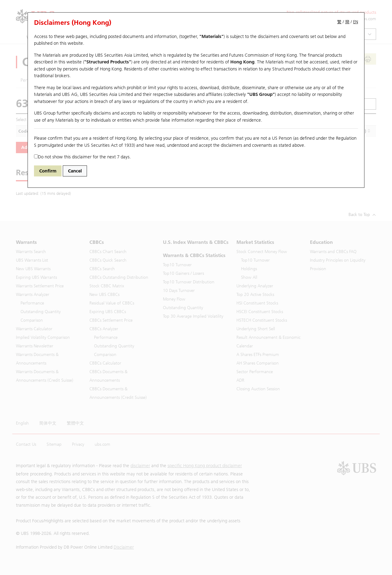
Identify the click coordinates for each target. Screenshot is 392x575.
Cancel (75, 171)
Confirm (48, 171)
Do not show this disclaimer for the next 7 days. (82, 157)
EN (356, 22)
